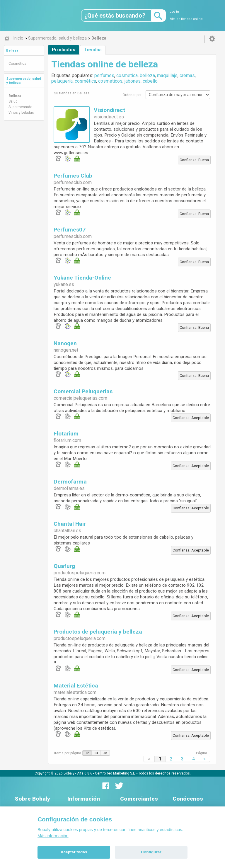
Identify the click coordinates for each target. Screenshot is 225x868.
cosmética (85, 81)
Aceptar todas (74, 852)
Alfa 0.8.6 (85, 773)
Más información (53, 836)
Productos (64, 50)
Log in (174, 12)
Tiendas (93, 50)
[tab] (24, 50)
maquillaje (167, 75)
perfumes (104, 75)
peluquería (62, 81)
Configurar (151, 852)
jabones (133, 81)
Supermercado (20, 107)
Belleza (12, 50)
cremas (187, 75)
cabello (150, 81)
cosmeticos (110, 81)
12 (87, 753)
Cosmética (17, 64)
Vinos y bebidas (21, 113)
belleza (147, 75)
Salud (13, 101)
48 (105, 753)
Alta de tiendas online (186, 19)
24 (96, 753)
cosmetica (127, 75)
